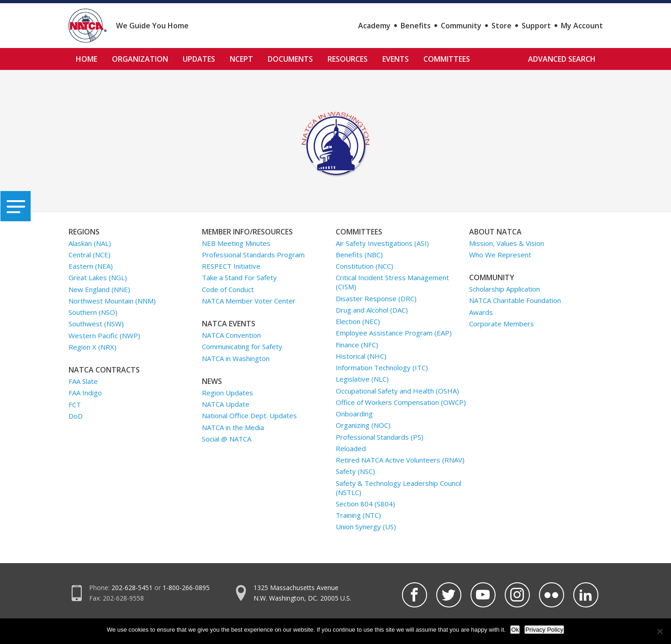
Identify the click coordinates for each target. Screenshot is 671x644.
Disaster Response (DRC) (376, 298)
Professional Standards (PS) (380, 437)
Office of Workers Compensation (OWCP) (401, 402)
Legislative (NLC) (362, 379)
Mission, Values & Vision (507, 243)
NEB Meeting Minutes (236, 243)
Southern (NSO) (93, 312)
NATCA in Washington (236, 358)
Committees (447, 59)
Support (536, 26)
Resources (348, 59)
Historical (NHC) (361, 356)
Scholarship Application (505, 289)
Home (87, 59)
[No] (660, 631)
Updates (199, 59)
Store (502, 26)
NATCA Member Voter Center (249, 301)
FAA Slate (83, 381)
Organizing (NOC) (363, 425)
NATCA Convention (231, 335)
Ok (515, 630)
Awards (481, 312)
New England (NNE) (99, 289)
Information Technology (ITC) (382, 367)
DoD (76, 416)
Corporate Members (502, 324)
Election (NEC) (358, 321)
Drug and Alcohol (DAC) (372, 310)
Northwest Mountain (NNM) (112, 301)
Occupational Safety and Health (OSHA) (397, 391)
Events (396, 59)
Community (461, 26)
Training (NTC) (358, 515)
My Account (582, 26)
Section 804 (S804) (365, 504)
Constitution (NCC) (365, 266)
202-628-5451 (132, 588)
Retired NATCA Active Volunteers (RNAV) (400, 460)
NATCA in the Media (233, 427)
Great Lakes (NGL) (98, 277)
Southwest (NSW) (96, 324)
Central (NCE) (90, 255)
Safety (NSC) (355, 471)
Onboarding (354, 414)
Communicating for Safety (242, 346)
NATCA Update (226, 404)
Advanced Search (562, 59)
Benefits (416, 26)
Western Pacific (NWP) (104, 335)
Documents (290, 59)
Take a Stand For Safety (239, 277)
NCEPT (241, 59)
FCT (75, 404)
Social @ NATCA (227, 439)
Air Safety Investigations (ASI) (382, 243)
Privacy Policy (544, 630)
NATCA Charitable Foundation (515, 300)
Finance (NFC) (357, 345)
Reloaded (351, 448)
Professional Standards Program (253, 255)
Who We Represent (500, 255)
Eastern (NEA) (91, 266)
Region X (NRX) (92, 347)
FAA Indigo (85, 393)
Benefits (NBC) (359, 255)
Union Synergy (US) (366, 527)
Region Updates (227, 393)
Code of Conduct (228, 289)
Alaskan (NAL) (90, 243)
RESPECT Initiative (231, 266)
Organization (140, 59)
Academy (374, 26)
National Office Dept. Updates (249, 415)
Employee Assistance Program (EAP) (394, 333)
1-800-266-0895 (186, 588)
